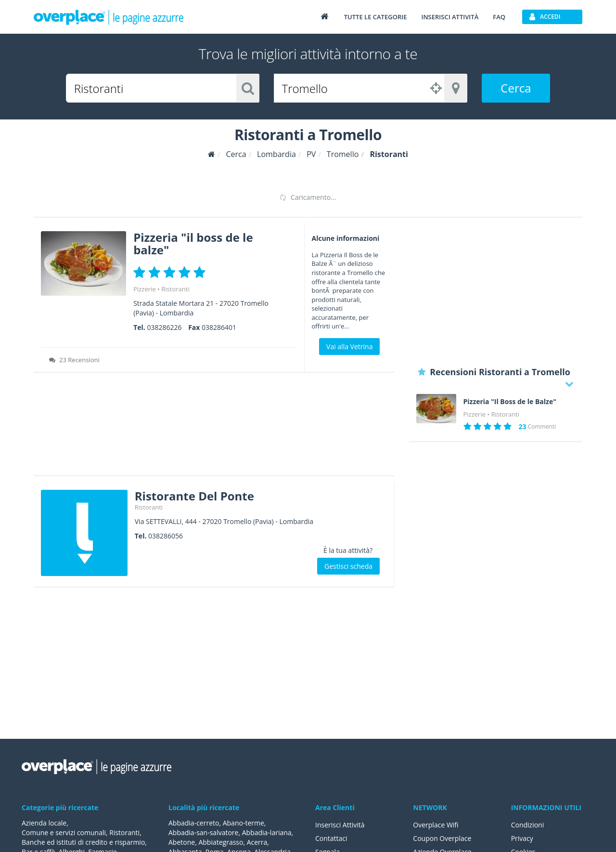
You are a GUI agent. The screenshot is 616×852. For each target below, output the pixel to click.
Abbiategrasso (221, 842)
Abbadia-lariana (267, 832)
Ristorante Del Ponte (194, 496)
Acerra (257, 842)
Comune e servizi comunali (64, 832)
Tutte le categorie (376, 17)
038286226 (164, 327)
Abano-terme (244, 823)
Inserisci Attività (340, 825)
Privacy (522, 838)
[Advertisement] (214, 427)
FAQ (499, 17)
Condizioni (528, 825)
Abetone (182, 842)
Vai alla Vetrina (349, 347)
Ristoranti (175, 289)
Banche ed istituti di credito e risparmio (83, 842)
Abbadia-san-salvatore (203, 832)
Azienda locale (44, 823)
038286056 (166, 536)
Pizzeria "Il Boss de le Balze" (510, 402)
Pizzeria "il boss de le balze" (193, 243)
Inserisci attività (450, 17)
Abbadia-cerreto (194, 823)
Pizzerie (144, 289)
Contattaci (331, 838)
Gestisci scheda (348, 566)
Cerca (516, 88)
